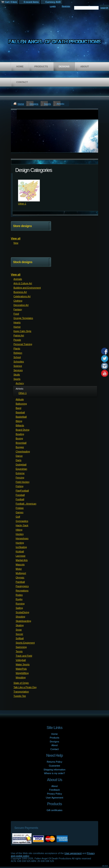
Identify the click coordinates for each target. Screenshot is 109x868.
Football (20, 499)
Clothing (18, 301)
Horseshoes (22, 538)
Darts (18, 460)
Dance (19, 456)
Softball (20, 638)
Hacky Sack (22, 525)
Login (53, 6)
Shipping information (54, 770)
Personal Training (23, 344)
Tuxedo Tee (20, 696)
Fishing (19, 486)
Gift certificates (54, 810)
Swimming (21, 647)
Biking (19, 421)
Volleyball (21, 660)
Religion (18, 353)
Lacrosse (21, 556)
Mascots (20, 564)
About (85, 66)
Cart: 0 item (11, 2)
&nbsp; (29, 191)
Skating (20, 625)
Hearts (17, 322)
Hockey (20, 534)
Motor (19, 569)
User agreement (73, 853)
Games (19, 512)
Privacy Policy (54, 794)
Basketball (21, 417)
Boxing (19, 438)
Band (18, 408)
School (17, 357)
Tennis (19, 651)
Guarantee (55, 766)
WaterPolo (21, 669)
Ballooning (21, 404)
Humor (17, 327)
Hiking (19, 530)
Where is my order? (55, 773)
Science (18, 366)
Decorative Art (21, 305)
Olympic (20, 578)
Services (18, 370)
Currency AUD (53, 2)
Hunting (20, 543)
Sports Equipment (25, 643)
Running (20, 604)
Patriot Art (19, 335)
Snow (19, 630)
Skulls (17, 375)
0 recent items (31, 2)
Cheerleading (23, 451)
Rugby (19, 599)
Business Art (20, 292)
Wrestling (21, 677)
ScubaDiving (22, 612)
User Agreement (54, 798)
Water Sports (23, 664)
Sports (47, 104)
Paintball (20, 582)
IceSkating (21, 547)
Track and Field (24, 656)
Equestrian (21, 469)
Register (66, 6)
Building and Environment (27, 288)
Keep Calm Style (22, 331)
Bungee (20, 447)
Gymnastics (22, 521)
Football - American (26, 504)
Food (16, 314)
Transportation (21, 692)
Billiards (20, 425)
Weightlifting (22, 673)
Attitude (20, 399)
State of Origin (21, 683)
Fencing (20, 478)
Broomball (21, 443)
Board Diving (23, 430)
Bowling (20, 434)
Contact (22, 82)
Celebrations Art (22, 296)
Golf (18, 517)
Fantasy (18, 309)
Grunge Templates (23, 318)
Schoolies (19, 362)
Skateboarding (23, 621)
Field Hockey (23, 482)
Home (20, 66)
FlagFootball (22, 491)
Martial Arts (22, 560)
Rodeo (19, 595)
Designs (64, 66)
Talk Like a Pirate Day (25, 687)
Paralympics (22, 586)
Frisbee (20, 508)
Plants (17, 349)
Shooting (20, 617)
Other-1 (22, 204)
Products (41, 66)
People (17, 340)
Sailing (19, 608)
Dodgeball (21, 465)
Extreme (20, 473)
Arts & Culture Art (23, 283)
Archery (20, 383)
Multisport (21, 573)
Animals (18, 279)
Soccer (19, 634)
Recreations (22, 591)
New (16, 243)
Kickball (20, 551)
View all (16, 239)
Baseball (20, 412)
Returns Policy (54, 762)
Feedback (54, 790)
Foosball (20, 495)
